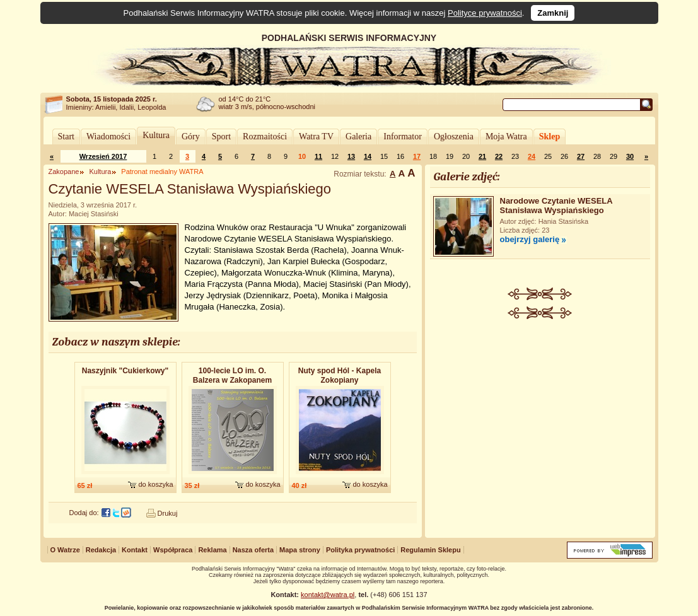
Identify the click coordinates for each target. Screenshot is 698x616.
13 (351, 156)
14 (368, 156)
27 (581, 156)
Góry (191, 137)
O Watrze (65, 550)
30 (630, 156)
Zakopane (64, 171)
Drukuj (168, 513)
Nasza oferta (253, 550)
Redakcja (101, 550)
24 (532, 156)
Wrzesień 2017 (103, 156)
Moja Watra (506, 137)
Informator (403, 137)
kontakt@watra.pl (328, 595)
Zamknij (553, 13)
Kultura (156, 135)
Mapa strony (300, 550)
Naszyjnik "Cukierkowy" (125, 371)
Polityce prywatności (485, 13)
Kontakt (135, 550)
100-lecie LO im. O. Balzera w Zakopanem (232, 375)
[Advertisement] (540, 414)
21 (482, 156)
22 (499, 156)
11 (318, 156)
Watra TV (316, 137)
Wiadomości (108, 137)
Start (66, 137)
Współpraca (173, 550)
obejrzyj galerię (530, 239)
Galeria (358, 137)
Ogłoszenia (454, 137)
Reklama (212, 550)
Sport (221, 137)
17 (417, 156)
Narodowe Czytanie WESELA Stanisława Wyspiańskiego (556, 206)
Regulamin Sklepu (430, 550)
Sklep (550, 137)
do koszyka (155, 484)
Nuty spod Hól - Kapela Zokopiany (340, 375)
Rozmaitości (265, 137)
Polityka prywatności (360, 550)
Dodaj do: (84, 513)
